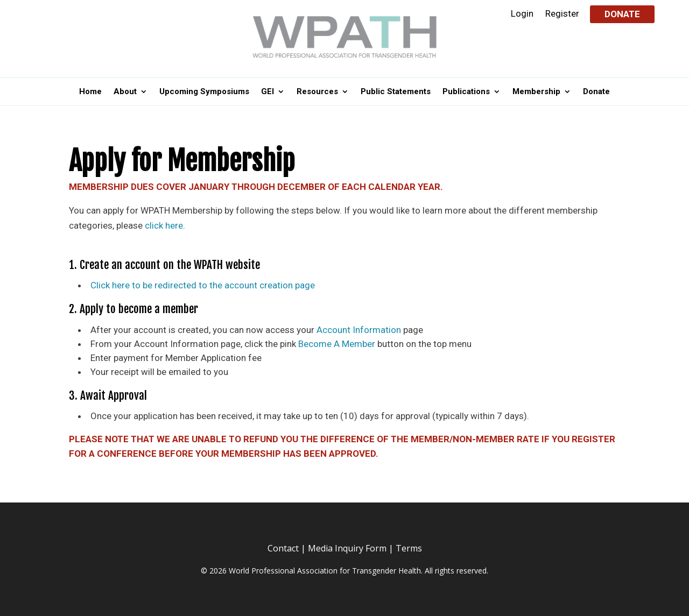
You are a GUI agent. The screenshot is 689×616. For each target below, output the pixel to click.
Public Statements (396, 92)
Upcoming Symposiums (204, 92)
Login (522, 14)
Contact (283, 548)
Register (562, 14)
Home (90, 92)
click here (164, 225)
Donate (622, 14)
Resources (317, 92)
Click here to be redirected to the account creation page (203, 285)
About (125, 92)
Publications (466, 92)
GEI (268, 92)
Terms (409, 548)
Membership (536, 92)
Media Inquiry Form (347, 548)
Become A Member (337, 344)
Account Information (359, 330)
